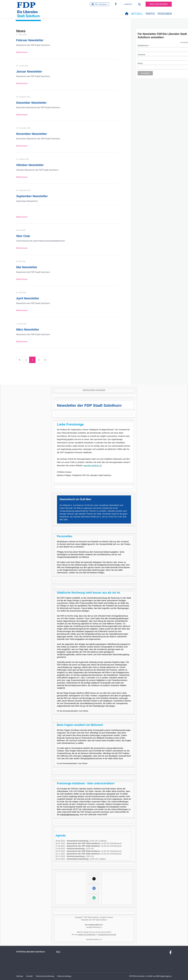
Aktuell (137, 14)
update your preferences (87, 935)
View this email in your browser (94, 390)
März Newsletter (28, 330)
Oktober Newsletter (30, 165)
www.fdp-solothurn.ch (93, 466)
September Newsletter (32, 196)
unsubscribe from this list (107, 935)
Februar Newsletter (30, 40)
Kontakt (128, 4)
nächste (45, 360)
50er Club (23, 236)
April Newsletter (28, 298)
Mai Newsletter (27, 267)
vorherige (20, 360)
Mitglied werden (159, 4)
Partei (150, 14)
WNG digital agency (164, 976)
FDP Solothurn (101, 4)
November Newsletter (32, 134)
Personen (165, 14)
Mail (58, 952)
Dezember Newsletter (31, 103)
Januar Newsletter (29, 72)
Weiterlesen (22, 52)
